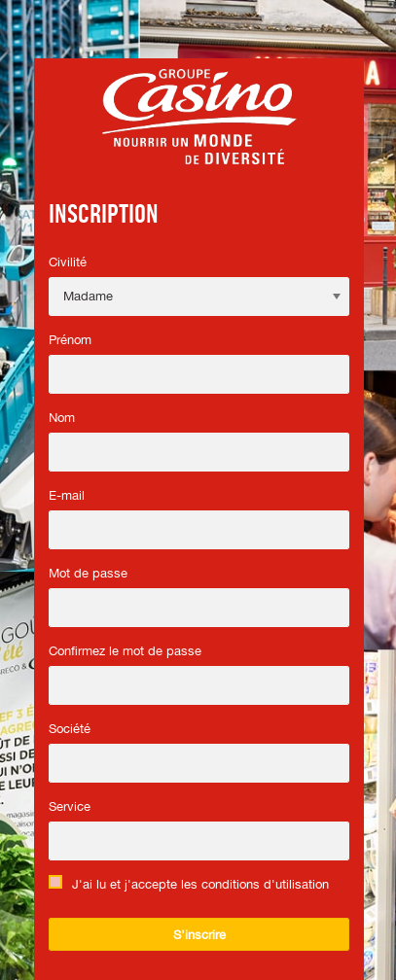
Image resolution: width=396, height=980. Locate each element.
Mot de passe (88, 573)
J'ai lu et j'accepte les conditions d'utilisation (200, 884)
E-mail (67, 495)
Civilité (68, 262)
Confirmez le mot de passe (125, 651)
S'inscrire (199, 935)
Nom (62, 418)
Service (70, 806)
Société (70, 729)
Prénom (70, 340)
